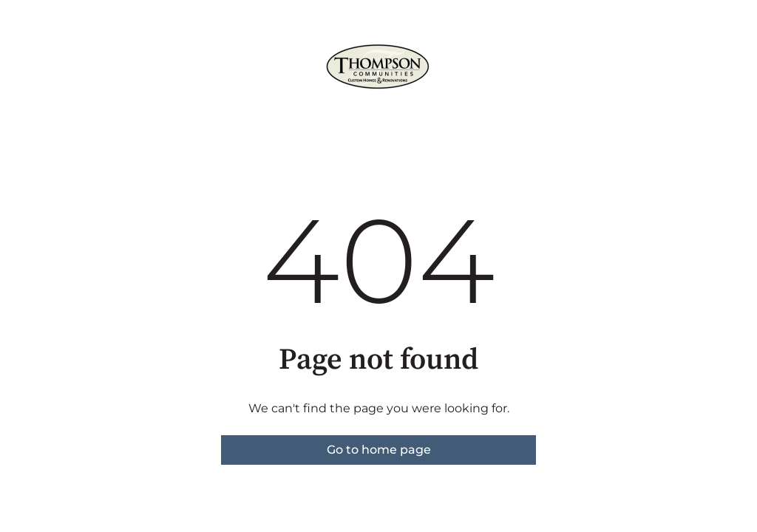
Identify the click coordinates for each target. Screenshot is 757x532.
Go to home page (379, 450)
